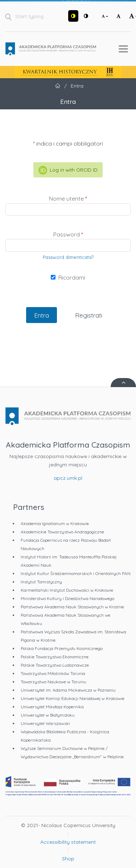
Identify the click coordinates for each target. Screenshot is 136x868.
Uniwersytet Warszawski (45, 723)
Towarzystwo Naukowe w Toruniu (53, 682)
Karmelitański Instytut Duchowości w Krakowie (67, 590)
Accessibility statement (68, 842)
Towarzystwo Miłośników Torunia (53, 673)
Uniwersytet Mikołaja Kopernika (52, 707)
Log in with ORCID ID (68, 170)
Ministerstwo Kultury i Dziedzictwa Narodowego (67, 598)
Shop (68, 859)
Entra (42, 315)
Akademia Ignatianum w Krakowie (55, 523)
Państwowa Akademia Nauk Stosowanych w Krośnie (72, 607)
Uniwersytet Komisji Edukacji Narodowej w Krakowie (73, 698)
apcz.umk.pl (68, 478)
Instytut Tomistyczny (41, 582)
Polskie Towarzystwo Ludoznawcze (55, 665)
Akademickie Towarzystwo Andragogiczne (62, 532)
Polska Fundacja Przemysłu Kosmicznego (62, 648)
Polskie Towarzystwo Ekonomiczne (55, 657)
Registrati (89, 315)
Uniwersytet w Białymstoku (48, 715)
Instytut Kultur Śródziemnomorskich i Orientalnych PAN (76, 573)
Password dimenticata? (68, 257)
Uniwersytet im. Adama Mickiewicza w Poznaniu (68, 690)
